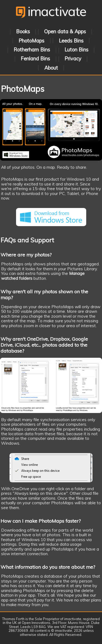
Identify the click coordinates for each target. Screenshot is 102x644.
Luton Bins (76, 50)
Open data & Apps (65, 32)
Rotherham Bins (32, 50)
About (51, 68)
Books (23, 32)
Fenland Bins (35, 59)
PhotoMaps (31, 40)
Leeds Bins (71, 40)
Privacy (73, 59)
